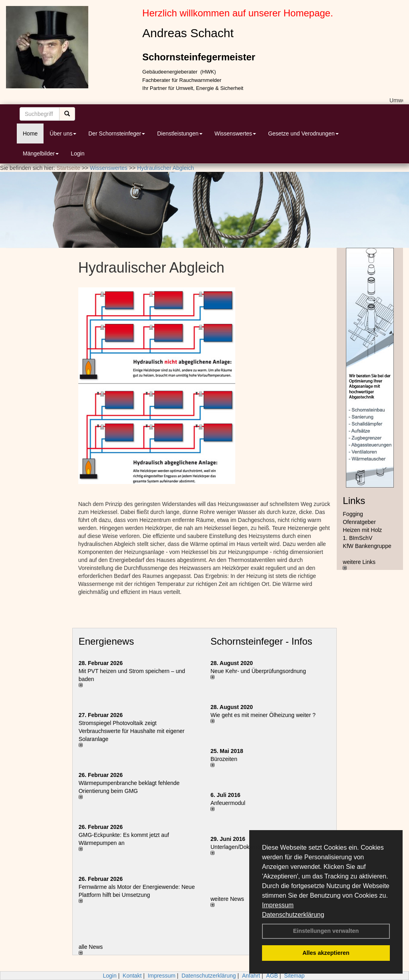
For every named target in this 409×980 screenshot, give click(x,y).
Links (354, 501)
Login (77, 153)
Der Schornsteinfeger (117, 133)
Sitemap (294, 976)
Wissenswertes (235, 133)
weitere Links (359, 564)
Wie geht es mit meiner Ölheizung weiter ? (263, 715)
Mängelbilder (41, 153)
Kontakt (132, 976)
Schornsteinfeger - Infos (261, 641)
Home (30, 133)
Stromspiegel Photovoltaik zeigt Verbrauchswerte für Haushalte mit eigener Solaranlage (132, 731)
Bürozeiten (224, 759)
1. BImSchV (357, 538)
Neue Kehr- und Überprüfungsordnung (258, 671)
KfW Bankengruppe (367, 546)
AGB (272, 976)
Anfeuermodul (228, 803)
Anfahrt (251, 976)
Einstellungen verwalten (326, 931)
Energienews (106, 641)
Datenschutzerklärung (293, 915)
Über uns (63, 133)
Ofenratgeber (359, 522)
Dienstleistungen (180, 133)
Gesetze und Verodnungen (303, 133)
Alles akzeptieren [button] (326, 953)
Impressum (278, 905)
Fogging (353, 514)
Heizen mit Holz (362, 530)
